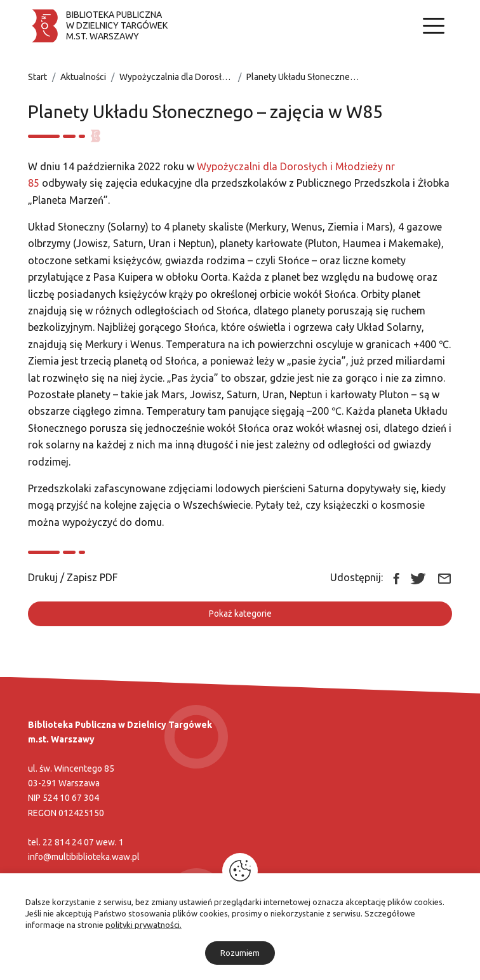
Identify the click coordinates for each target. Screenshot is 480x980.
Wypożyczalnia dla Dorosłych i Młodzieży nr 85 (212, 77)
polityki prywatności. (143, 925)
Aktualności (83, 77)
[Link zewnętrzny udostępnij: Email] (444, 578)
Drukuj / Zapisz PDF (73, 577)
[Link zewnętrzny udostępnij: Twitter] (418, 577)
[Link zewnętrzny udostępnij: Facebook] (396, 577)
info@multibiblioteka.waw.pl (84, 857)
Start (37, 77)
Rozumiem (240, 953)
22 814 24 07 (68, 842)
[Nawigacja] (434, 26)
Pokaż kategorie (240, 614)
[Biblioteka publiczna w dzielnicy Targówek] (98, 26)
